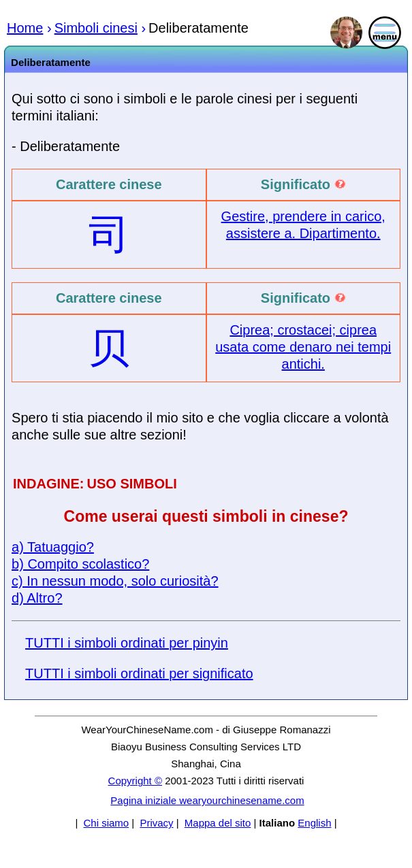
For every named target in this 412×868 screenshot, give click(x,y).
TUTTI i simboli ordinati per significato (139, 673)
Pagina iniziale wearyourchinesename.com (207, 800)
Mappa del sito (218, 823)
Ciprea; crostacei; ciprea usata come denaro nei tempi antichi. (303, 347)
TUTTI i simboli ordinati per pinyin (127, 643)
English (314, 823)
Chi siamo (106, 823)
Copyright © (135, 781)
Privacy (156, 823)
